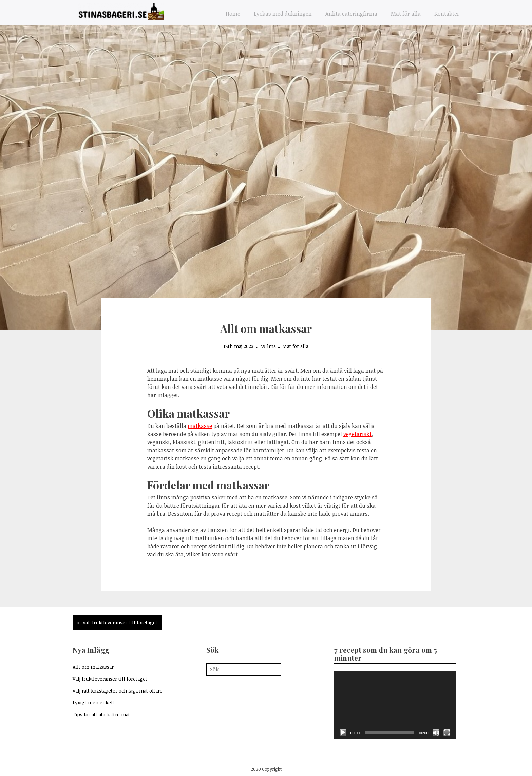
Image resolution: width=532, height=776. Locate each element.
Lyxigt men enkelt (93, 703)
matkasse (200, 426)
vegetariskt (357, 434)
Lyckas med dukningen (283, 14)
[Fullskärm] (447, 733)
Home (233, 14)
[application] (395, 705)
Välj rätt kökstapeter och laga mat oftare (118, 691)
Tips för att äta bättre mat (101, 714)
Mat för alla (406, 14)
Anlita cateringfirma (351, 14)
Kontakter (447, 14)
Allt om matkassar (93, 667)
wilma (269, 346)
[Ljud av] (436, 733)
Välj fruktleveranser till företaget (120, 622)
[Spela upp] (343, 733)
